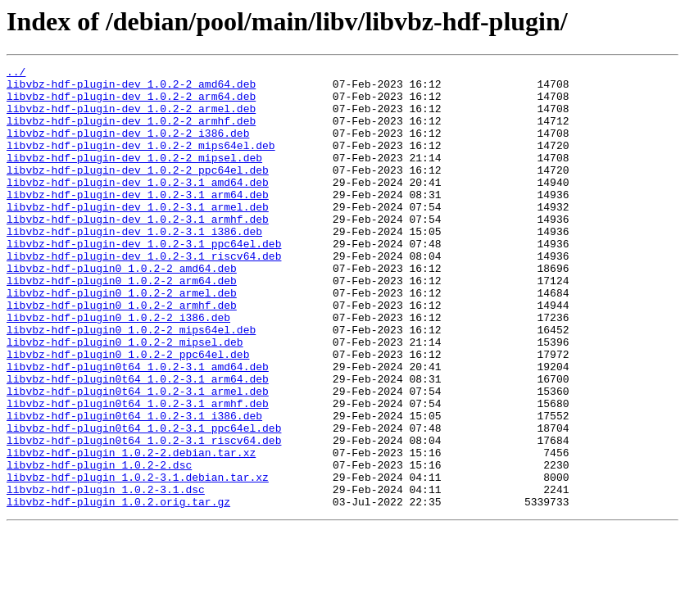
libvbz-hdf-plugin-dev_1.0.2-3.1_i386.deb (134, 265)
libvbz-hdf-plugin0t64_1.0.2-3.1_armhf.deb (138, 472)
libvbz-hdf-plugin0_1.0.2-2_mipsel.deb (125, 398)
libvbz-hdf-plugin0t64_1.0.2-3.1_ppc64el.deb (144, 501)
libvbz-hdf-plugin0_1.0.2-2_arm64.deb (122, 324)
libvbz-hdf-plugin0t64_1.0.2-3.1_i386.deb (134, 487)
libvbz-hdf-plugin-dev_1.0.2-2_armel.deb (131, 118)
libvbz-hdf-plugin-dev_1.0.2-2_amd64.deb (131, 88)
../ (16, 74)
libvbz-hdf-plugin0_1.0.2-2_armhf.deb (122, 354)
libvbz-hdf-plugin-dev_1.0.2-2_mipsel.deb (134, 177)
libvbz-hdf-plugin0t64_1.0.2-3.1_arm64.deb (138, 442)
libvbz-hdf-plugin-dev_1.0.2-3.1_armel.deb (138, 236)
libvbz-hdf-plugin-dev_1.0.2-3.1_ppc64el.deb (144, 280)
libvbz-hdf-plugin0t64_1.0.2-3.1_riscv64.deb (144, 516)
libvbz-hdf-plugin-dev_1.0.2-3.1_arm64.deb (138, 221)
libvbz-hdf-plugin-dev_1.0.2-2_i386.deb (128, 147)
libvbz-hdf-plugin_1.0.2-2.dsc (99, 546)
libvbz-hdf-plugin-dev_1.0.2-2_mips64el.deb (141, 162)
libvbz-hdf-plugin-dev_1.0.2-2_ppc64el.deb (138, 192)
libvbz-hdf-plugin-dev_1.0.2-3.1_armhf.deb (138, 251)
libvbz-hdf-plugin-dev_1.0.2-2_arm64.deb (131, 103)
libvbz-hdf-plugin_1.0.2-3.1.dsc (106, 575)
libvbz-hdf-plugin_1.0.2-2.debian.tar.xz (131, 531)
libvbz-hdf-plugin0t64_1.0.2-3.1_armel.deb (138, 457)
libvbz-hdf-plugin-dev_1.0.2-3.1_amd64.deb (138, 206)
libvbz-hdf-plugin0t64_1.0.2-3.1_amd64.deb (138, 428)
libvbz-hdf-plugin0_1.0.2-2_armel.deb (122, 339)
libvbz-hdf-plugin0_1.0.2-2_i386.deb (118, 369)
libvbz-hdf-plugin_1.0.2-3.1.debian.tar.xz (138, 560)
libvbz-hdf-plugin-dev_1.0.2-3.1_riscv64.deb (144, 295)
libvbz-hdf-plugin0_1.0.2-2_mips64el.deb (131, 383)
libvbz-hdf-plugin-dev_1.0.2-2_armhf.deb (131, 133)
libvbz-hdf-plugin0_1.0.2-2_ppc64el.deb (128, 413)
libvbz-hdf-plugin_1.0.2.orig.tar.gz (118, 590)
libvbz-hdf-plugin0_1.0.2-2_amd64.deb (122, 310)
